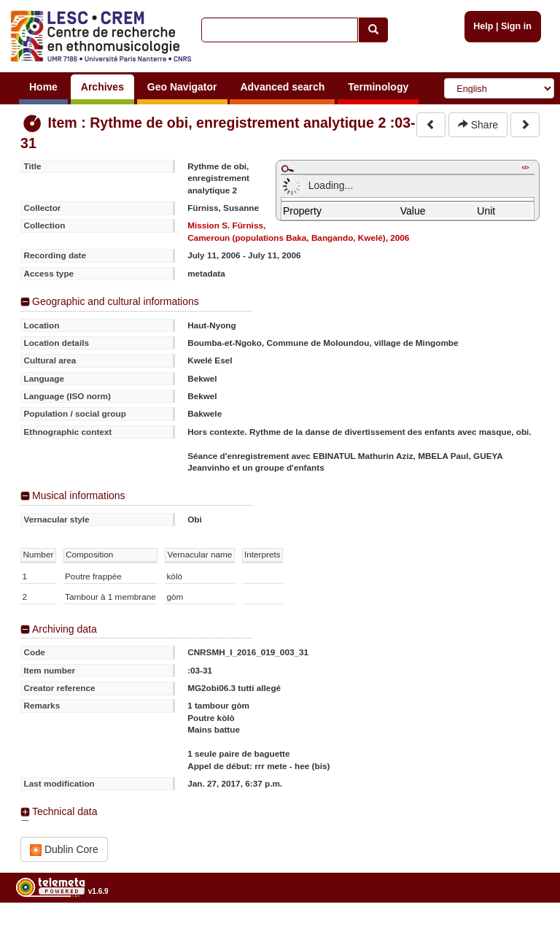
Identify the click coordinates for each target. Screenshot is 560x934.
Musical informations (79, 495)
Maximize (287, 169)
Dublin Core (64, 850)
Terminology (378, 87)
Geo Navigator (182, 87)
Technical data (65, 811)
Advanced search (282, 87)
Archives (102, 87)
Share (478, 125)
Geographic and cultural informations (116, 301)
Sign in (516, 26)
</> (525, 167)
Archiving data (65, 629)
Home (43, 87)
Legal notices (524, 929)
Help (483, 26)
